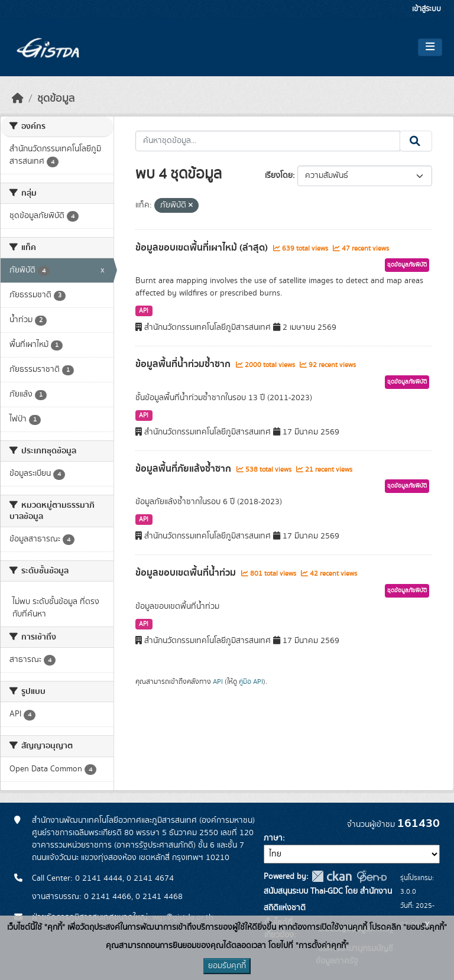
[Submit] (416, 141)
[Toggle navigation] (430, 47)
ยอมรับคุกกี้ (227, 966)
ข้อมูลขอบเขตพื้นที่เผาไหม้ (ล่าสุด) (203, 248)
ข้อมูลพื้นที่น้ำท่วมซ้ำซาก (184, 364)
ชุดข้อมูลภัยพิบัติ (407, 265)
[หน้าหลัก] (18, 99)
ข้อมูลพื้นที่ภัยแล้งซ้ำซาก (184, 469)
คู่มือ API (251, 682)
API (144, 311)
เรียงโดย (279, 176)
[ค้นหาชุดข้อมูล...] (268, 141)
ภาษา (273, 838)
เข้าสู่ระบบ (427, 9)
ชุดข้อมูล (56, 99)
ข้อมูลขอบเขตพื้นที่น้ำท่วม (187, 573)
